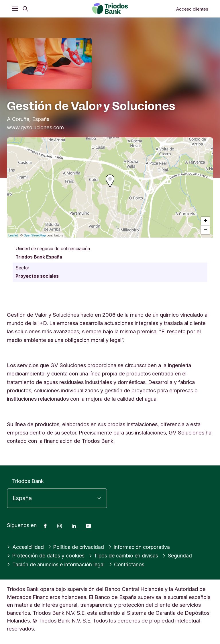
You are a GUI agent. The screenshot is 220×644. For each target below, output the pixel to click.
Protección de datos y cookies (46, 555)
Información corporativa (141, 547)
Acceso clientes (192, 9)
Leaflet (13, 235)
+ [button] (206, 221)
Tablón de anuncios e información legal (56, 564)
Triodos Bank (28, 481)
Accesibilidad (26, 547)
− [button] (206, 230)
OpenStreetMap (35, 235)
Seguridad (180, 555)
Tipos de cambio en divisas (125, 555)
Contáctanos (128, 564)
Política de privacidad (77, 547)
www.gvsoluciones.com (35, 127)
